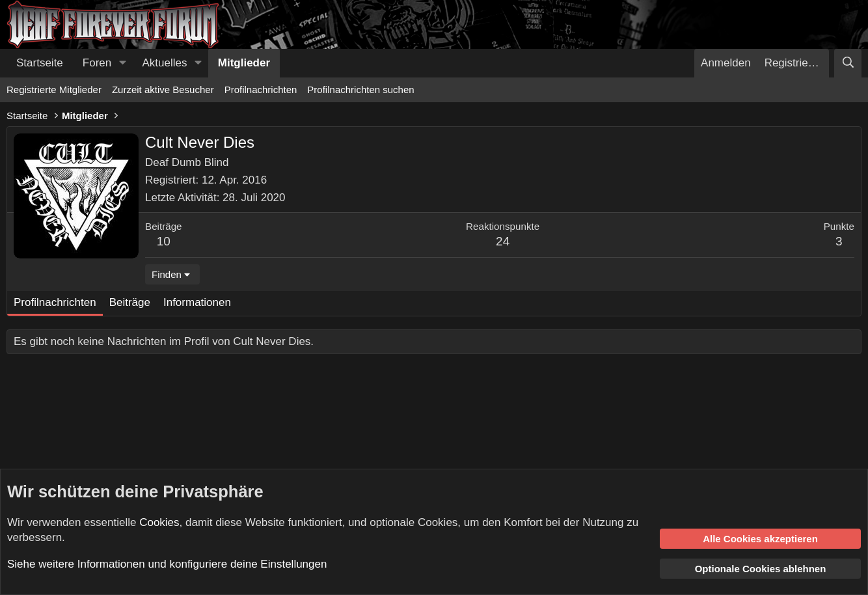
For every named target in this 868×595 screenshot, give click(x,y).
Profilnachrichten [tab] (55, 302)
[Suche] (848, 63)
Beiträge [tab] (130, 302)
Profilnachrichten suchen (360, 90)
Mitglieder (244, 63)
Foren (97, 63)
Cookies (159, 522)
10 (164, 241)
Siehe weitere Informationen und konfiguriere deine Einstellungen (167, 564)
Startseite (40, 63)
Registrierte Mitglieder (54, 90)
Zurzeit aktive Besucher (163, 90)
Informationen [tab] (197, 302)
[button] (122, 63)
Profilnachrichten (261, 90)
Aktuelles (165, 63)
